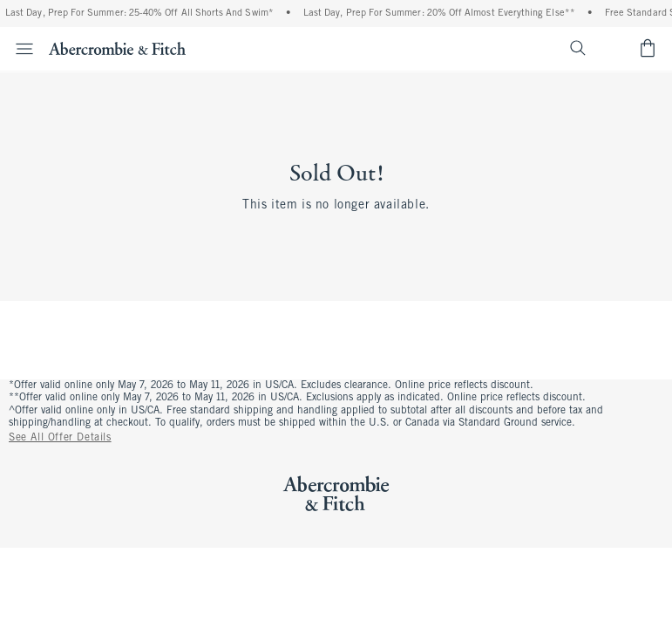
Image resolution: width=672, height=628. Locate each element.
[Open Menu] (19, 49)
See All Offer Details (60, 438)
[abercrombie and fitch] (117, 48)
